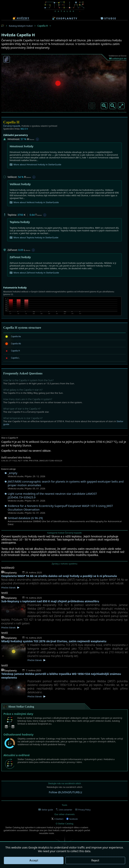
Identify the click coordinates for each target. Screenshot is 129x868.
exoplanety (65, 18)
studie (108, 18)
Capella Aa (16, 336)
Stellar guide (46, 810)
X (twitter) (57, 819)
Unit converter (64, 810)
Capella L (15, 358)
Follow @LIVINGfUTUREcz (65, 792)
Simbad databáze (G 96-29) (25, 518)
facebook (72, 819)
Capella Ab (16, 344)
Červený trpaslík (12, 126)
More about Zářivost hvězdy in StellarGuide (34, 273)
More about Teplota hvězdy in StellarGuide (34, 238)
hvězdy (21, 18)
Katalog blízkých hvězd (21, 26)
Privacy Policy (83, 810)
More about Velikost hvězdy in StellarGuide (34, 202)
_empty (12, 473)
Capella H (15, 351)
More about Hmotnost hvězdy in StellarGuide (35, 165)
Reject (95, 860)
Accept (34, 860)
